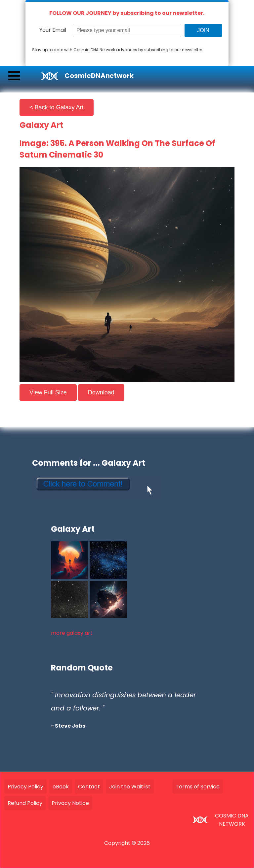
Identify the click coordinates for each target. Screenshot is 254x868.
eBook (61, 787)
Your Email (53, 30)
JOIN (203, 30)
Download (101, 392)
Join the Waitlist (130, 787)
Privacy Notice (70, 803)
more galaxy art (72, 633)
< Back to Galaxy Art (57, 107)
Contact (89, 787)
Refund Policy (25, 803)
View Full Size (48, 392)
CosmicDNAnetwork (99, 76)
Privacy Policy (25, 787)
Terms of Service (198, 787)
